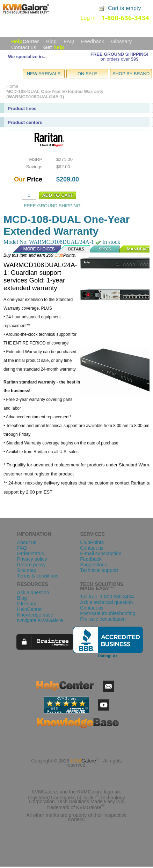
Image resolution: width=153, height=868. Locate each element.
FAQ (69, 41)
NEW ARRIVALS (44, 74)
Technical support (99, 570)
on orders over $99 (119, 59)
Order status (31, 553)
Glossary (121, 41)
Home (12, 86)
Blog (51, 41)
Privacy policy (32, 559)
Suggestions (93, 565)
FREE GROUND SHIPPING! (119, 54)
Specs (105, 249)
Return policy (31, 565)
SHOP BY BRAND (131, 74)
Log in (88, 18)
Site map (27, 570)
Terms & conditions (38, 576)
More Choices (34, 249)
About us (27, 542)
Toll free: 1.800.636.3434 (107, 597)
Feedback (93, 41)
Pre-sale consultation (103, 619)
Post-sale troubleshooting (108, 613)
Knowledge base (35, 615)
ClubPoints (92, 542)
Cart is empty (124, 8)
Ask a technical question (106, 602)
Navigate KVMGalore (40, 620)
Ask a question (33, 592)
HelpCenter (30, 609)
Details (74, 249)
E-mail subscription (101, 553)
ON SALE (87, 74)
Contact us (24, 47)
